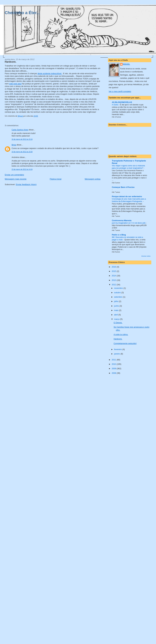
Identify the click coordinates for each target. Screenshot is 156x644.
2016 (114, 267)
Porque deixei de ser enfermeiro (127, 196)
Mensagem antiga (92, 179)
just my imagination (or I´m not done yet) (129, 223)
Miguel (127, 64)
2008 (114, 373)
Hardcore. (118, 339)
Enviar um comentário (14, 175)
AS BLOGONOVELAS (122, 102)
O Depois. (118, 323)
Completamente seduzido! (125, 343)
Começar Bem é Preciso (123, 187)
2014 (114, 276)
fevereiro (118, 349)
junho (117, 306)
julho (117, 301)
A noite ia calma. (121, 334)
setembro (119, 297)
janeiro (117, 354)
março (117, 319)
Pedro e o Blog (119, 235)
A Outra (115, 105)
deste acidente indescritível (50, 73)
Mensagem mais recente (16, 179)
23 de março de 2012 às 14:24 (22, 169)
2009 (114, 369)
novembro (119, 288)
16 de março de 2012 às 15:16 (22, 139)
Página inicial (56, 179)
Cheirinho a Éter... (22, 13)
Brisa (14, 145)
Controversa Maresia (122, 220)
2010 (114, 364)
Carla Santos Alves (20, 130)
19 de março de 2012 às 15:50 (22, 152)
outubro (118, 293)
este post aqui (15, 84)
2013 (114, 280)
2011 (114, 360)
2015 (114, 271)
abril (116, 315)
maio (117, 310)
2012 (114, 285)
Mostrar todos (146, 256)
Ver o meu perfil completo (120, 91)
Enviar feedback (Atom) (26, 184)
